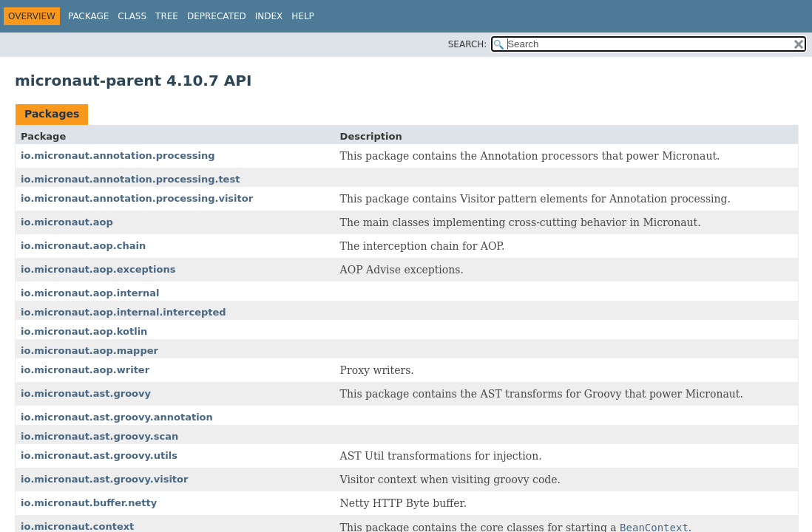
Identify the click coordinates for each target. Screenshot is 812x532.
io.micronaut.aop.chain (83, 246)
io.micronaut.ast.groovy (86, 393)
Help (303, 16)
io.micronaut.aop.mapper (89, 351)
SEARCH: (468, 44)
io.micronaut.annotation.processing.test (130, 179)
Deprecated (217, 16)
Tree (167, 16)
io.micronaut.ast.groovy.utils (99, 456)
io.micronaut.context (77, 526)
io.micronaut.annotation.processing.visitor (137, 198)
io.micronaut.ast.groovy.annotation (117, 417)
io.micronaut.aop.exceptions (98, 269)
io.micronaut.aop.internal (90, 293)
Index (269, 16)
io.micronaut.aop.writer (85, 370)
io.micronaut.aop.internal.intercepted (124, 312)
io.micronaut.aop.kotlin (84, 331)
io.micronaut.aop (67, 222)
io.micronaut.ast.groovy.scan (99, 436)
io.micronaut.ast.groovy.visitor (104, 479)
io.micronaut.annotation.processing (118, 156)
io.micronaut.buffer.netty (89, 503)
